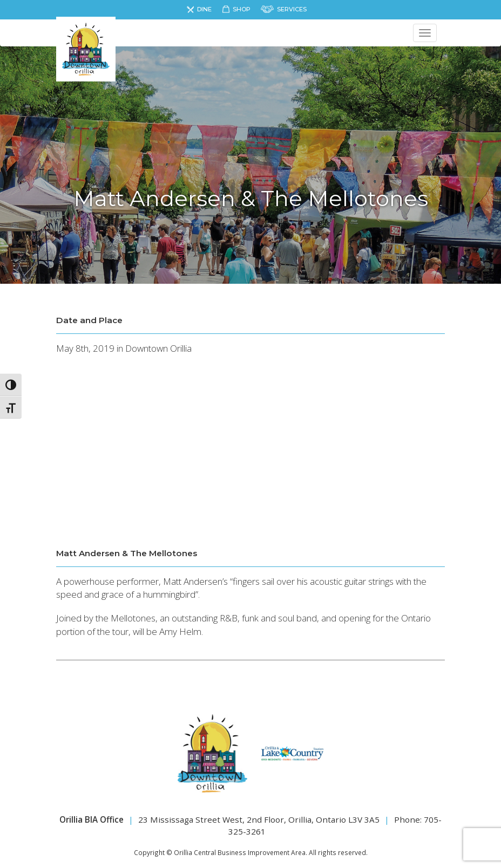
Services (292, 9)
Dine (204, 9)
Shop (242, 9)
